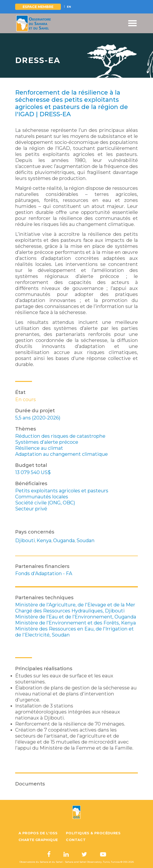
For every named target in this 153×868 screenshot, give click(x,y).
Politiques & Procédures (93, 833)
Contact (76, 840)
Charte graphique (38, 840)
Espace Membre (38, 7)
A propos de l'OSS (38, 833)
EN (69, 7)
